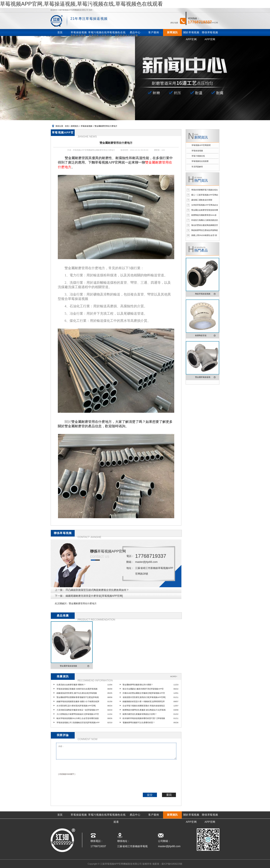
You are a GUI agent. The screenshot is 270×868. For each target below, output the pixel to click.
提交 (150, 795)
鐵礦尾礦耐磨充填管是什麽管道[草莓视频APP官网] (94, 596)
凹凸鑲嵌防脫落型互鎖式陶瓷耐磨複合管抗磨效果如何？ (97, 590)
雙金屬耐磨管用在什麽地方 (83, 603)
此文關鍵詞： (62, 603)
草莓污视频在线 (198, 156)
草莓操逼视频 (86, 126)
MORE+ (174, 676)
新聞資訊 (75, 126)
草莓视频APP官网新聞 (201, 145)
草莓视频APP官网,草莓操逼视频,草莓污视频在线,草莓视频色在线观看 (81, 4)
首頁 (67, 126)
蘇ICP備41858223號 (172, 864)
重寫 (169, 795)
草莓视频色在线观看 (200, 161)
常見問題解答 (197, 167)
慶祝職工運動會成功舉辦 (202, 200)
